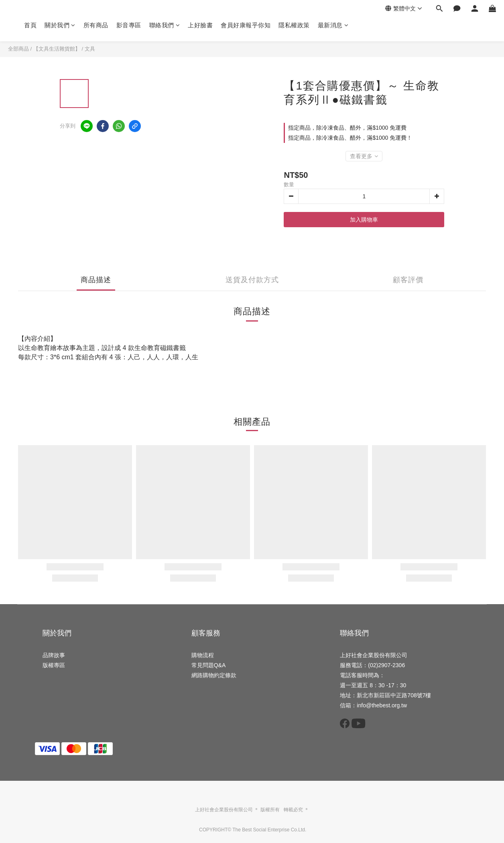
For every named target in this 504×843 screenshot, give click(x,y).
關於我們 (60, 25)
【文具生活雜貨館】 (57, 49)
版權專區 (54, 665)
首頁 (30, 25)
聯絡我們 (165, 25)
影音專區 (129, 25)
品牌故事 (54, 655)
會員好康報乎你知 (246, 25)
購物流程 (203, 655)
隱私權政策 (294, 25)
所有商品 (96, 25)
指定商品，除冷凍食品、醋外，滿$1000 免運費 (347, 128)
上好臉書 (200, 25)
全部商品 (18, 49)
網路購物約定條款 (214, 675)
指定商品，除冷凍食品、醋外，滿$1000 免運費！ (350, 138)
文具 (90, 49)
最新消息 (333, 25)
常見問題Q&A (209, 665)
